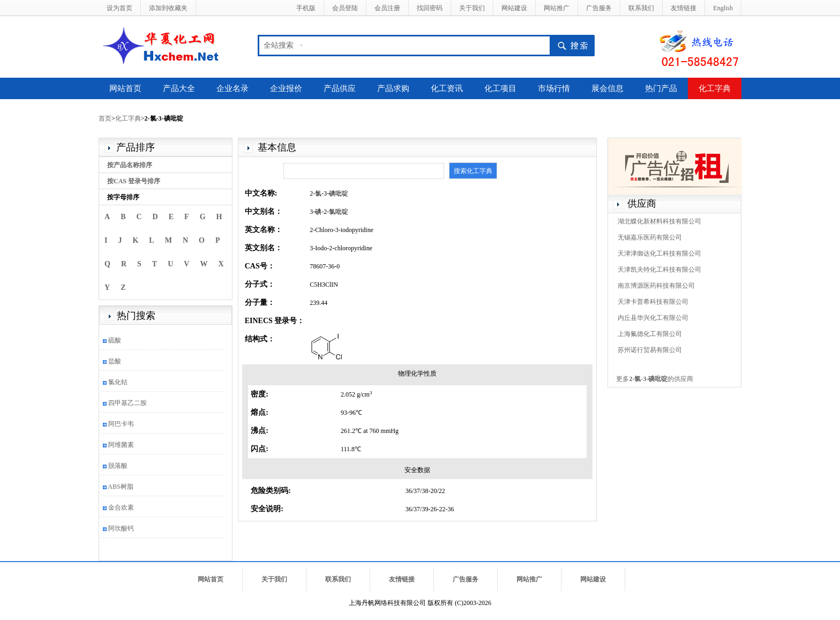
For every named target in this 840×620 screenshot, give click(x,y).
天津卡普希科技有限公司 (653, 302)
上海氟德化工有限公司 (650, 334)
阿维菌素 (121, 445)
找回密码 (430, 8)
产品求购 (393, 88)
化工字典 (715, 88)
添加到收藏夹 (168, 8)
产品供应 (340, 88)
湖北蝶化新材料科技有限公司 (659, 221)
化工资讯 (447, 88)
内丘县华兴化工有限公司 (653, 318)
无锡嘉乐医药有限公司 (650, 237)
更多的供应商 (655, 379)
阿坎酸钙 (121, 528)
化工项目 (500, 88)
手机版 (306, 8)
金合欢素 (121, 507)
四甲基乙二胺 (127, 403)
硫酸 (115, 340)
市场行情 (554, 88)
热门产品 (661, 88)
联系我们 (641, 8)
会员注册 (387, 8)
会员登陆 (345, 8)
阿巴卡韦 (121, 424)
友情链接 (684, 8)
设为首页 (119, 8)
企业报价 (286, 88)
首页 (105, 118)
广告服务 (599, 8)
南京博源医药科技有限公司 (656, 286)
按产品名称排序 (130, 165)
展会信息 (607, 88)
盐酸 (115, 361)
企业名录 (232, 88)
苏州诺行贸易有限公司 (650, 350)
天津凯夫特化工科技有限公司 (659, 270)
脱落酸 (118, 466)
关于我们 (472, 8)
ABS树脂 (120, 487)
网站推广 (557, 8)
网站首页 (125, 88)
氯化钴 (118, 382)
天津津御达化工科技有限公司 (659, 253)
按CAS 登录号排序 (134, 181)
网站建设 (514, 8)
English (723, 8)
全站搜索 (279, 45)
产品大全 (179, 88)
